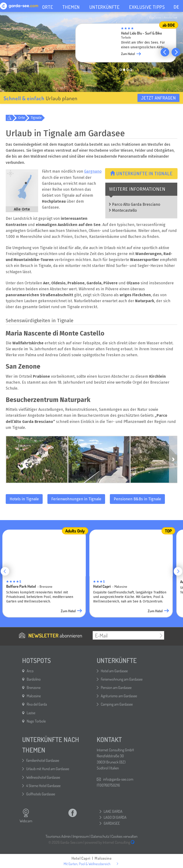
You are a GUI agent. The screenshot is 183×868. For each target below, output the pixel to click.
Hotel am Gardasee (114, 671)
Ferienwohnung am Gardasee (122, 679)
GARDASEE (112, 823)
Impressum (81, 836)
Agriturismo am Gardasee (119, 696)
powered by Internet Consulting (110, 842)
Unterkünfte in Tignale (141, 173)
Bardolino (34, 679)
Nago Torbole (36, 721)
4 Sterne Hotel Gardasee (43, 786)
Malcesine (34, 696)
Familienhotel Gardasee (43, 760)
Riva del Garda (37, 704)
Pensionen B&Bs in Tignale (137, 499)
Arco (30, 671)
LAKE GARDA (113, 811)
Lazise (31, 713)
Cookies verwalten (124, 836)
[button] (165, 52)
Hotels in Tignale (24, 499)
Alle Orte (22, 209)
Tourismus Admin (58, 836)
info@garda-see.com (118, 779)
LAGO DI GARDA (115, 817)
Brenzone (34, 687)
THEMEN (71, 7)
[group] (126, 44)
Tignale (36, 118)
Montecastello (124, 210)
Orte (22, 118)
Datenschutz (100, 836)
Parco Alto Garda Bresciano (136, 204)
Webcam (26, 816)
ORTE (48, 7)
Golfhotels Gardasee (41, 794)
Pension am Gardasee (116, 687)
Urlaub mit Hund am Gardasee (48, 769)
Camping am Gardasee (117, 704)
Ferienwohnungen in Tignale (76, 499)
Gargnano (93, 171)
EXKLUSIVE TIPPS (147, 7)
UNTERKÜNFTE (104, 7)
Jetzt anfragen (158, 98)
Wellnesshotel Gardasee (43, 777)
